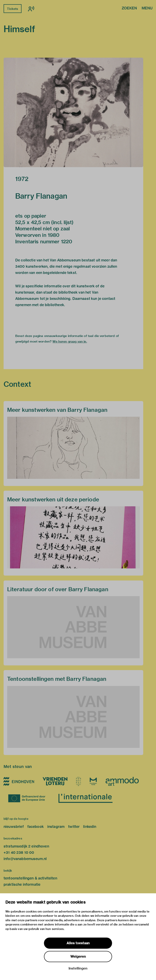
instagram (56, 827)
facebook (36, 827)
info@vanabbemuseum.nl (25, 859)
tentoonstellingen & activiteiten (30, 878)
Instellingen (78, 968)
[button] (73, 112)
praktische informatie (22, 884)
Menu (147, 8)
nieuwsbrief (14, 827)
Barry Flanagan (41, 196)
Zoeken (129, 8)
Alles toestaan (78, 943)
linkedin (90, 827)
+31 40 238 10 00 (19, 853)
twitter (74, 827)
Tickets (12, 9)
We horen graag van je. (70, 341)
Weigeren (78, 957)
